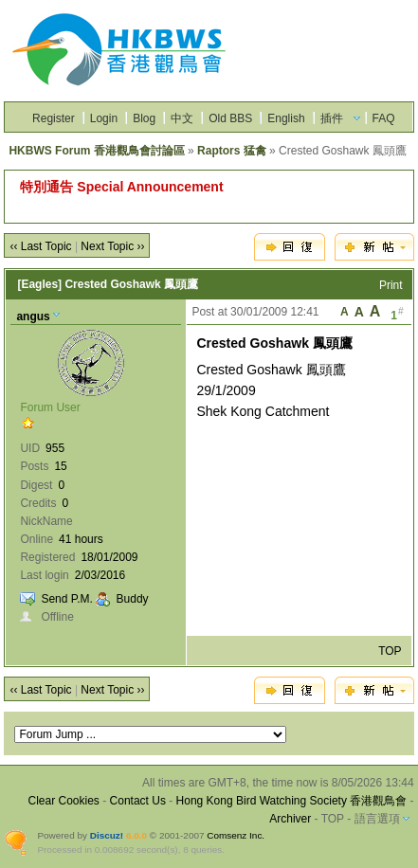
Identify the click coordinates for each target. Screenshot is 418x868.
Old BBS (230, 118)
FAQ (384, 118)
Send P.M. (66, 599)
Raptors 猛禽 (232, 151)
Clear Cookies (64, 801)
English (286, 118)
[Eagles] (39, 284)
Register (54, 118)
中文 (182, 118)
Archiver (290, 819)
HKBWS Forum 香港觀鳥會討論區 (96, 151)
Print (391, 285)
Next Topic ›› (112, 246)
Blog (144, 118)
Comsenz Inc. (236, 835)
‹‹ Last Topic (40, 246)
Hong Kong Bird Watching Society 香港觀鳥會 (292, 801)
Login (104, 118)
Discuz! (107, 835)
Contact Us (138, 801)
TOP (390, 651)
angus (33, 316)
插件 (332, 118)
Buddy (133, 599)
